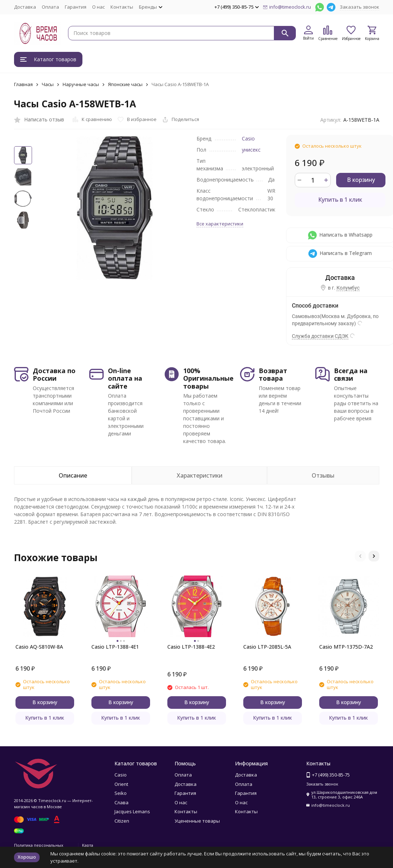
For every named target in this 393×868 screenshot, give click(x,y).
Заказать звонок (360, 7)
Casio (248, 138)
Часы (48, 84)
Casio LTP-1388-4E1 (115, 647)
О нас (98, 7)
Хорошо (27, 857)
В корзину (361, 180)
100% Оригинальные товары (208, 378)
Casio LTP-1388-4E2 (191, 647)
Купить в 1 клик (340, 200)
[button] (360, 556)
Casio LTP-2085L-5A (267, 647)
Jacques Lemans (132, 811)
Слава (121, 802)
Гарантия (76, 7)
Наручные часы (81, 84)
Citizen (122, 821)
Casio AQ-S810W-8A (39, 647)
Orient (121, 784)
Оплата (50, 7)
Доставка (25, 7)
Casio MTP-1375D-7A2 (346, 647)
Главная (23, 84)
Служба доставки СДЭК (320, 336)
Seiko (121, 793)
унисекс (251, 150)
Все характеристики (220, 224)
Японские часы (125, 84)
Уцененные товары (197, 821)
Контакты (122, 7)
